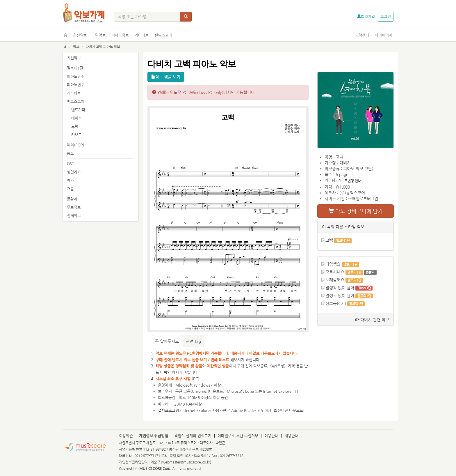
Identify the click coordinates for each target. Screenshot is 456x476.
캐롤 (70, 189)
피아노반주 (76, 76)
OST (70, 163)
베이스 (76, 118)
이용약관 (126, 436)
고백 (329, 240)
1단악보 (99, 35)
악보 (76, 47)
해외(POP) (76, 145)
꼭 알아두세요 (167, 341)
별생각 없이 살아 (340, 288)
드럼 (75, 126)
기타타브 (142, 35)
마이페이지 (384, 35)
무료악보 (74, 207)
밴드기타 (78, 110)
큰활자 (72, 199)
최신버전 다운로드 (288, 410)
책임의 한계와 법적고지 (193, 436)
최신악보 (80, 35)
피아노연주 (76, 85)
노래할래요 (335, 280)
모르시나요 (335, 272)
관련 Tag (193, 341)
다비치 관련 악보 (372, 320)
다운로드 (216, 391)
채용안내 (291, 436)
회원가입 (366, 16)
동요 (70, 153)
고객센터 (362, 35)
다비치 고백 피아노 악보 (103, 47)
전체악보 (74, 216)
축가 (70, 180)
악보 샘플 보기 (166, 77)
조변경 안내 (353, 181)
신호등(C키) (336, 303)
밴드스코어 (163, 35)
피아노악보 (120, 35)
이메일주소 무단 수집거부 (238, 436)
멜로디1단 (75, 68)
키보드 (76, 135)
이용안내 (271, 436)
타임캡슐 (333, 264)
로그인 (386, 16)
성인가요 (74, 172)
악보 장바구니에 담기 (356, 211)
